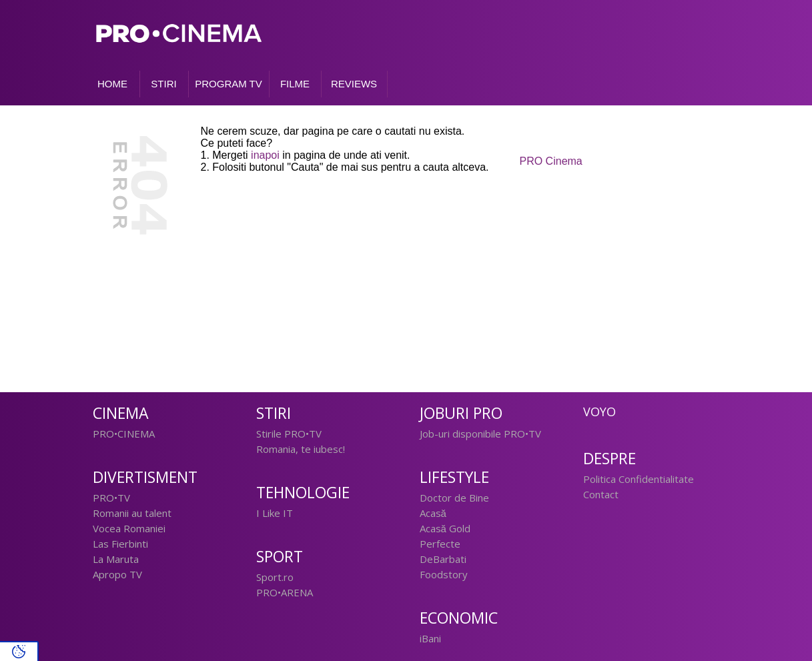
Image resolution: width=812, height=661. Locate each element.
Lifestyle (454, 477)
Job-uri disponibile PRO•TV (480, 434)
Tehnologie (303, 493)
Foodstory (444, 574)
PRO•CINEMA (124, 434)
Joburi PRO (461, 413)
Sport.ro (275, 577)
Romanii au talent (132, 513)
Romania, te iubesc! (301, 449)
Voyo (599, 412)
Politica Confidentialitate (639, 479)
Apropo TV (117, 574)
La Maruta (116, 559)
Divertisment (145, 477)
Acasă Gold (445, 528)
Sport (280, 557)
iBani (430, 638)
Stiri (274, 413)
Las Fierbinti (120, 544)
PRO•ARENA (285, 592)
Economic (459, 618)
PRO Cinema (551, 161)
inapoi (265, 155)
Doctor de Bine (454, 498)
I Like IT (275, 513)
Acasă (433, 513)
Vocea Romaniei (129, 528)
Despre (610, 459)
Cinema (121, 413)
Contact (601, 494)
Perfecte (440, 544)
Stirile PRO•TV (289, 434)
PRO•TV (111, 498)
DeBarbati (443, 559)
